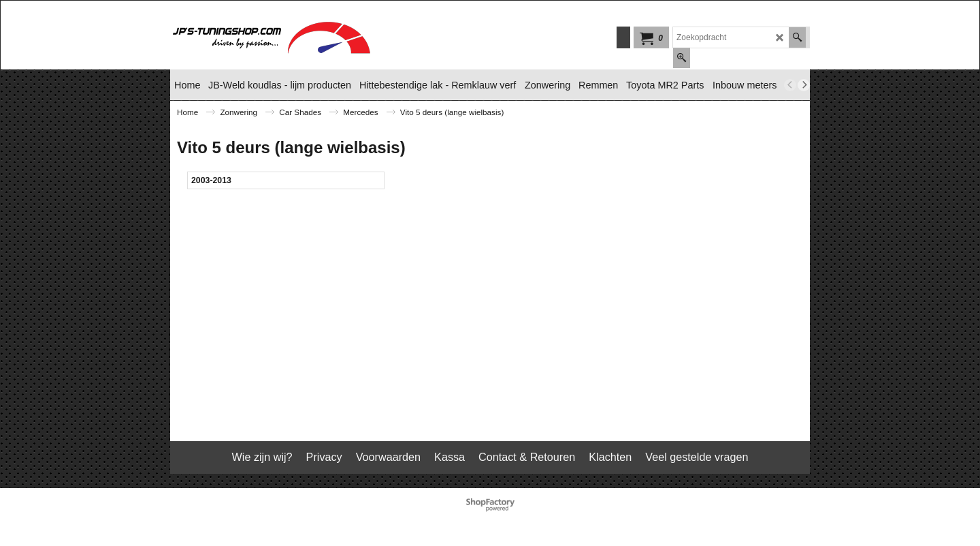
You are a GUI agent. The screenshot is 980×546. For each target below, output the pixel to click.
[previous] (790, 85)
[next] (804, 85)
